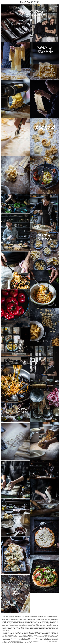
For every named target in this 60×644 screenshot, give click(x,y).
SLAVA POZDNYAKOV (30, 2)
